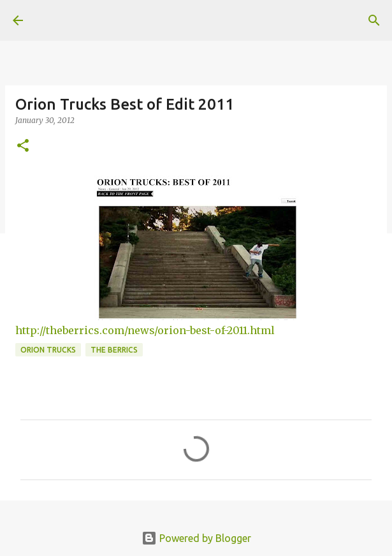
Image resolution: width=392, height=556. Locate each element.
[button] (23, 146)
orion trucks (48, 350)
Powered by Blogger (196, 538)
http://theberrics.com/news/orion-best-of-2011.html (145, 330)
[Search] (374, 20)
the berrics (114, 350)
